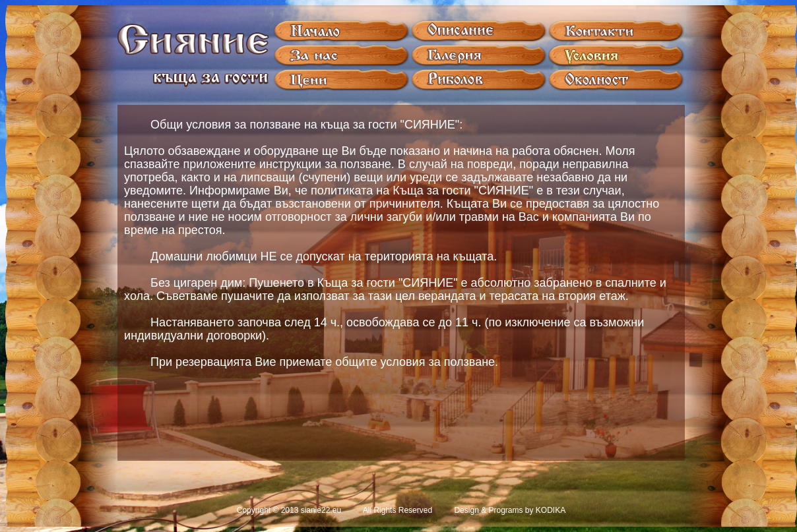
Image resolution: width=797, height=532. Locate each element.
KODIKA (551, 510)
